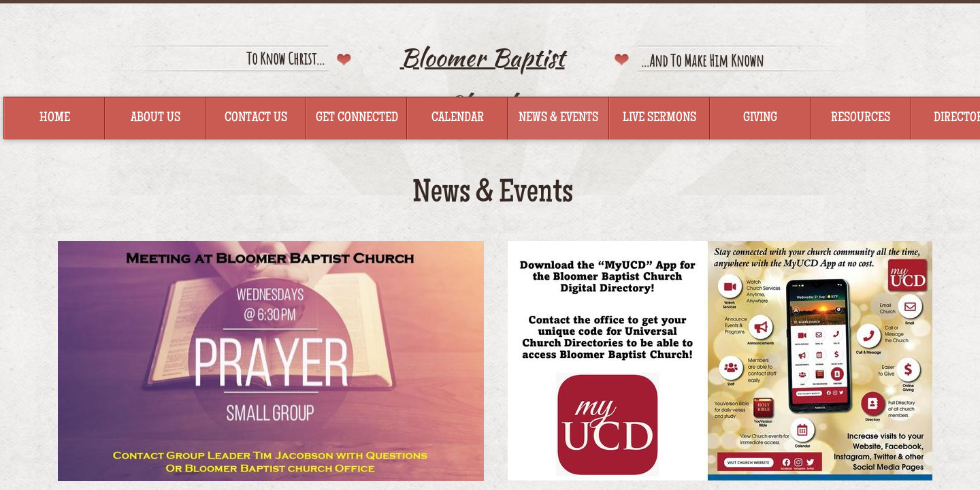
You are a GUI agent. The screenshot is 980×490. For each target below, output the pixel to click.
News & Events (558, 118)
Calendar (458, 118)
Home (55, 118)
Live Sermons (659, 118)
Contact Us (256, 118)
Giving (760, 118)
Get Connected (357, 118)
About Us (156, 118)
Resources (861, 118)
